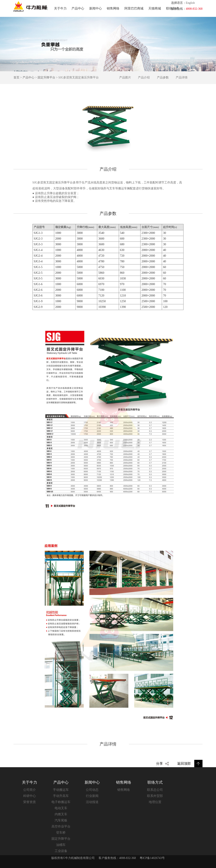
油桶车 (61, 845)
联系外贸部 (155, 796)
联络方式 (172, 8)
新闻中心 (96, 8)
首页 (45, 8)
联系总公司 (155, 790)
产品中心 (78, 8)
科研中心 (30, 796)
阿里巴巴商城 (134, 8)
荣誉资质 (30, 802)
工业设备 (61, 851)
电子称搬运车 (61, 802)
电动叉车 (61, 808)
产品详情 (182, 77)
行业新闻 (92, 796)
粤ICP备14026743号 (152, 858)
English (190, 3)
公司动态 (92, 790)
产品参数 (163, 77)
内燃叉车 (61, 814)
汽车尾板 (61, 820)
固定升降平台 (46, 77)
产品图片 (125, 77)
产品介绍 (144, 77)
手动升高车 (61, 796)
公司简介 (30, 790)
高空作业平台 (61, 826)
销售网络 (113, 8)
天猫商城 (155, 8)
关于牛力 (60, 8)
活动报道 (92, 802)
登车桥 (61, 833)
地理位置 (155, 802)
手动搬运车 (61, 790)
